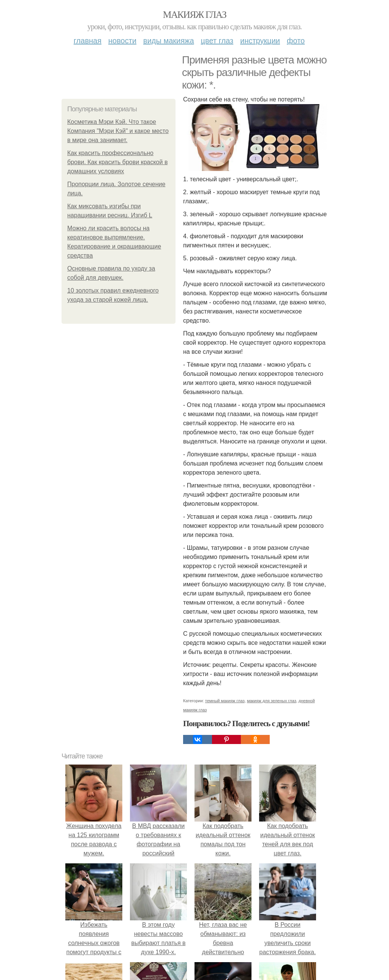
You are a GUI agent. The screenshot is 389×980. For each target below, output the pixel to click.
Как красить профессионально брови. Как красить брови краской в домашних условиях (117, 162)
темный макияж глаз (225, 701)
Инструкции (260, 41)
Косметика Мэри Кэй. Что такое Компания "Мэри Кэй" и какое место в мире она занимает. (118, 131)
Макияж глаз (195, 15)
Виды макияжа (169, 41)
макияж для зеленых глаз (272, 701)
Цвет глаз (217, 41)
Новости (122, 41)
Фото (296, 41)
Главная (88, 41)
